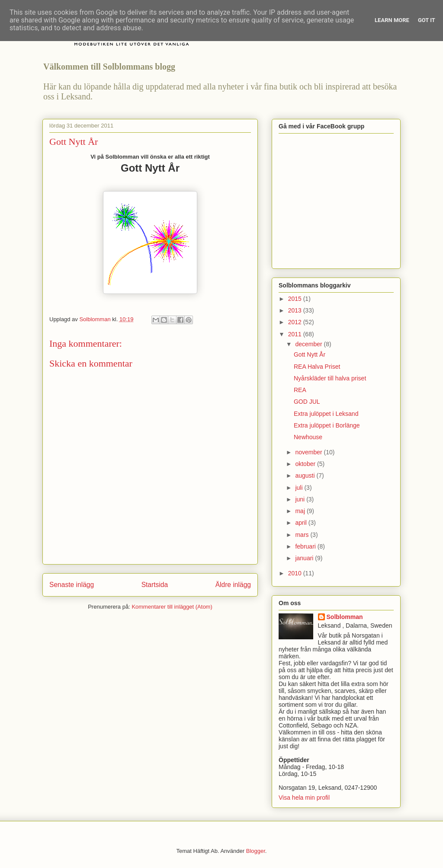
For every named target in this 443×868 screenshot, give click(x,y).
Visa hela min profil (304, 798)
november (309, 452)
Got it (427, 20)
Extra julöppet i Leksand (326, 414)
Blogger (256, 851)
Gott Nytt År (310, 354)
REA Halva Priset (317, 367)
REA (300, 390)
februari (306, 546)
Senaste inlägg (72, 585)
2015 (296, 299)
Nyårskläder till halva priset (330, 378)
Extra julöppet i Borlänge (327, 425)
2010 (296, 573)
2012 (296, 322)
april (302, 523)
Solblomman (345, 617)
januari (305, 558)
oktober (306, 464)
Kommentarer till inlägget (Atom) (172, 607)
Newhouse (308, 437)
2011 (296, 334)
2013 (296, 310)
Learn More (392, 20)
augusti (306, 475)
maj (301, 511)
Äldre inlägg (233, 585)
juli (300, 488)
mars (303, 535)
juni (301, 499)
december (309, 344)
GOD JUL (307, 402)
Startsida (155, 585)
